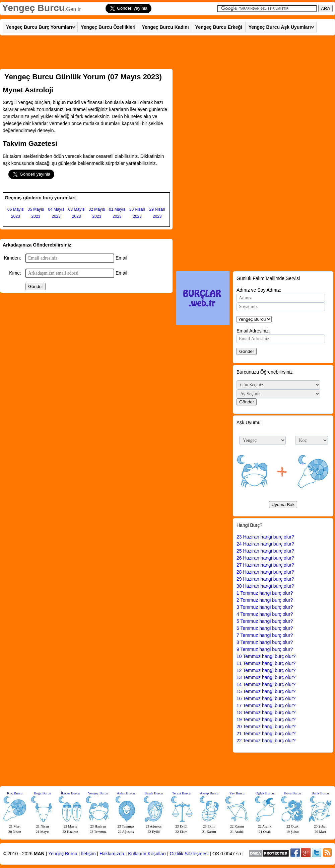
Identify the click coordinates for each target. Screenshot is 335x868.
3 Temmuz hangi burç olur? (265, 607)
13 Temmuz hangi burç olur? (266, 677)
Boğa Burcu (42, 793)
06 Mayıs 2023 (16, 213)
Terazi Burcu (181, 793)
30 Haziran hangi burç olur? (265, 586)
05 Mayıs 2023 (36, 213)
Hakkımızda (112, 854)
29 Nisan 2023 (157, 213)
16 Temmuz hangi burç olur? (266, 698)
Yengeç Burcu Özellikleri (108, 27)
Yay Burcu (237, 793)
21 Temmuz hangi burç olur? (266, 734)
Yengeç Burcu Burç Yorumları (39, 27)
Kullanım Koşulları (147, 854)
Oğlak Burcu (265, 793)
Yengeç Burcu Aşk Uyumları (280, 27)
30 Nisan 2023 (137, 213)
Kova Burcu (292, 793)
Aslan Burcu (126, 793)
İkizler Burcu (71, 793)
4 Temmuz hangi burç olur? (265, 614)
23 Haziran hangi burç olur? (265, 537)
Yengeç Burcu (33, 8)
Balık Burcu (320, 793)
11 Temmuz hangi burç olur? (266, 663)
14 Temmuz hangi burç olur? (266, 684)
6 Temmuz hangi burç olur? (265, 628)
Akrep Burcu (209, 793)
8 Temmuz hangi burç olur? (265, 642)
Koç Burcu (15, 793)
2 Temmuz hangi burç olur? (265, 600)
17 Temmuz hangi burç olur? (266, 705)
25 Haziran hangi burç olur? (265, 551)
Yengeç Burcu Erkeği (219, 27)
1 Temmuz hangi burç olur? (265, 593)
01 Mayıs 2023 (117, 213)
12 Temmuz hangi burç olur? (266, 670)
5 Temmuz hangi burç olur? (265, 621)
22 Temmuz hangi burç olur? (266, 741)
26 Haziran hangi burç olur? (265, 558)
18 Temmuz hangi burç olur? (266, 712)
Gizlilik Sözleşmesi (189, 854)
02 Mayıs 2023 (97, 213)
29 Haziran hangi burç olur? (265, 579)
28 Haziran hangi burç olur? (265, 572)
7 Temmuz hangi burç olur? (265, 635)
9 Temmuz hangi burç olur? (265, 649)
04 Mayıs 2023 (56, 213)
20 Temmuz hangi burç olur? (266, 727)
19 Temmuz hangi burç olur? (266, 719)
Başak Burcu (154, 793)
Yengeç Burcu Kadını (165, 27)
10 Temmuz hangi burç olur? (266, 656)
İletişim (88, 854)
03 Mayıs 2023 (77, 213)
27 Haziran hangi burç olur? (265, 565)
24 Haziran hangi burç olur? (265, 544)
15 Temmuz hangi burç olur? (266, 691)
